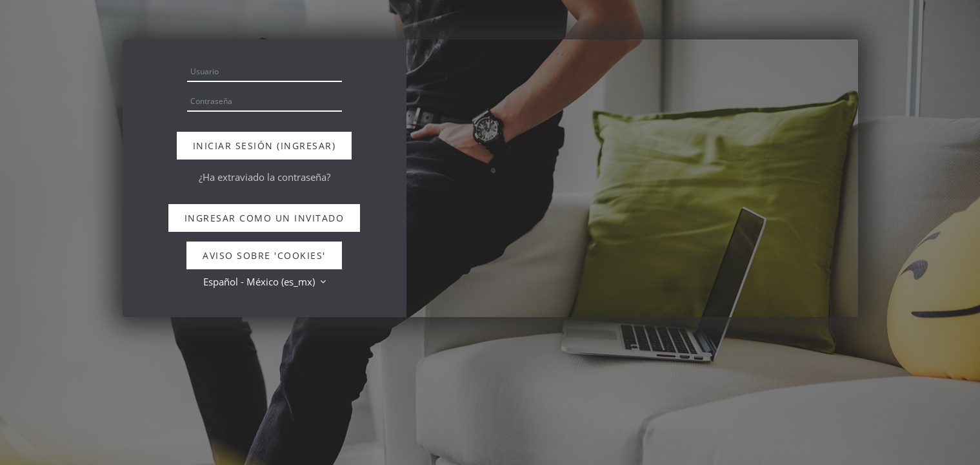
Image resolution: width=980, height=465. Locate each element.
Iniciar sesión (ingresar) (265, 146)
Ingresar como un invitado (265, 218)
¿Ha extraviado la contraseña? (265, 177)
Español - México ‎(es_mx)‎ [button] (260, 282)
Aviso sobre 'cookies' (264, 255)
